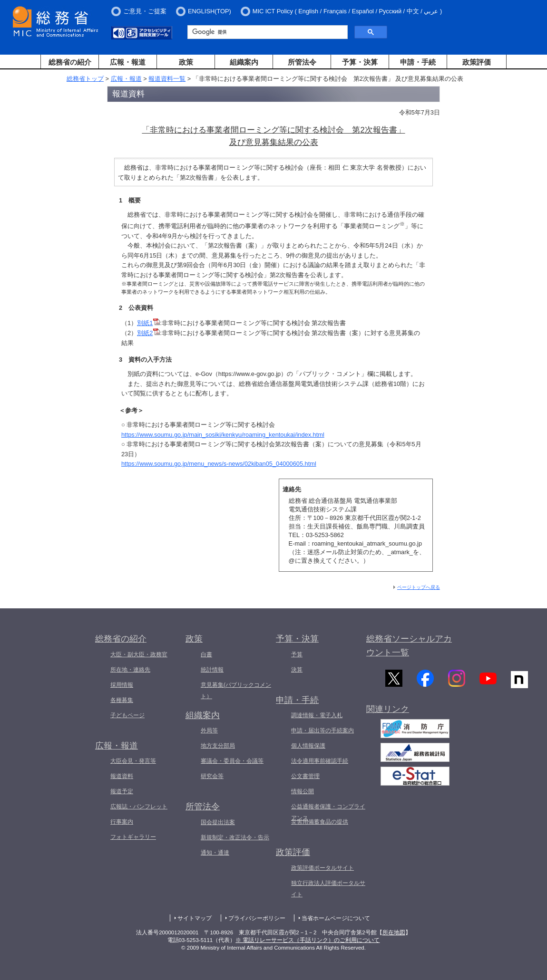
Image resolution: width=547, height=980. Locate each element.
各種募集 (122, 700)
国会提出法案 (218, 822)
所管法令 (302, 62)
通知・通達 (215, 853)
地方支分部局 (218, 746)
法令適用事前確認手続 (320, 761)
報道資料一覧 (167, 79)
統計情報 (212, 670)
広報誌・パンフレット (139, 807)
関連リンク (388, 712)
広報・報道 (128, 62)
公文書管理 (305, 776)
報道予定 (122, 791)
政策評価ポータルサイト (322, 868)
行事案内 (122, 822)
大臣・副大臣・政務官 (139, 654)
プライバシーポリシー (257, 918)
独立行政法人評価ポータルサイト (328, 889)
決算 (297, 670)
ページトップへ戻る (419, 587)
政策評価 (477, 62)
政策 (186, 62)
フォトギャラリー (133, 837)
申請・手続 (418, 62)
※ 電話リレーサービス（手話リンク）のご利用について (308, 940)
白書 (206, 654)
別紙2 (148, 333)
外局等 (209, 730)
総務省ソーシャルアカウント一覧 (409, 646)
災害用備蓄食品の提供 (320, 822)
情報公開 (303, 791)
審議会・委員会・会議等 (232, 761)
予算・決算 (360, 62)
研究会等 (212, 776)
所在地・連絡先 (130, 670)
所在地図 (394, 932)
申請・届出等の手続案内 (322, 730)
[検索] (267, 32)
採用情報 (122, 685)
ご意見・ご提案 (145, 11)
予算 (297, 654)
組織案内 (244, 62)
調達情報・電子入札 (317, 715)
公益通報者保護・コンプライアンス (328, 812)
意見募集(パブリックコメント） (236, 691)
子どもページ (127, 715)
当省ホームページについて (336, 918)
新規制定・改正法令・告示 (235, 837)
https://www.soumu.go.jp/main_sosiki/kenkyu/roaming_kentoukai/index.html (223, 435)
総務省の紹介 (70, 62)
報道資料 (122, 776)
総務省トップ (85, 79)
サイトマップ (195, 918)
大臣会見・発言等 (133, 761)
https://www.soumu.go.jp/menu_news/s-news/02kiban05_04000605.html (219, 464)
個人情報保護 (308, 746)
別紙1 (148, 323)
